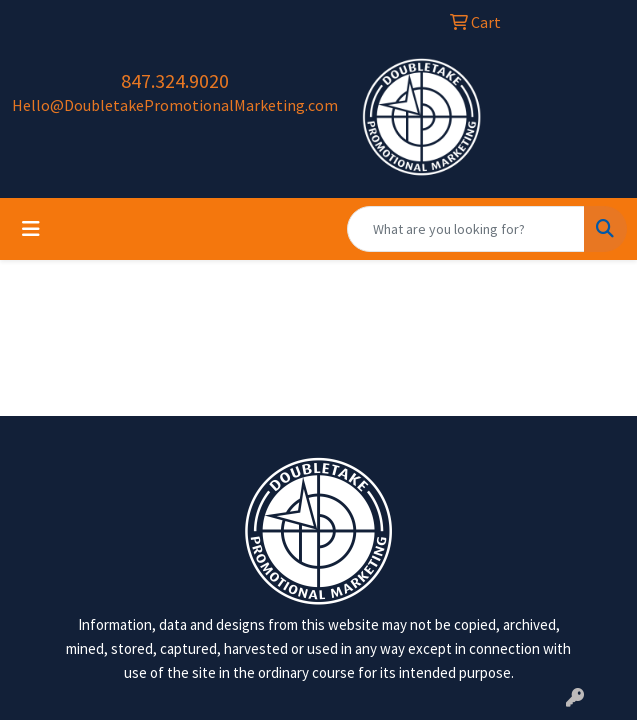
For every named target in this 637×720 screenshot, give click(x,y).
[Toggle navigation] (31, 229)
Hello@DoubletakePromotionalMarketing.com (175, 105)
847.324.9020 (175, 80)
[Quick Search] (466, 229)
